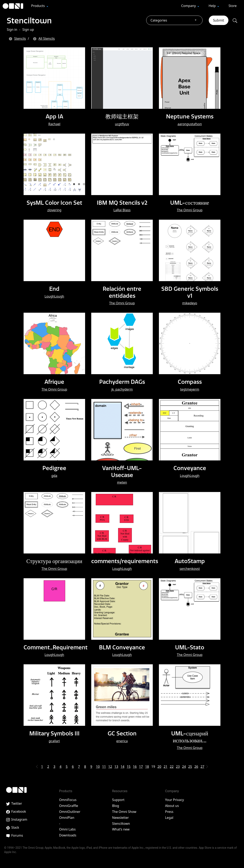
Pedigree (54, 468)
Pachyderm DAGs (122, 382)
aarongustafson (190, 124)
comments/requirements (125, 561)
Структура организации (54, 561)
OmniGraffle (69, 806)
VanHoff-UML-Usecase (122, 471)
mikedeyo (190, 303)
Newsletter (120, 817)
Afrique (54, 382)
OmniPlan (67, 817)
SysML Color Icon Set (54, 203)
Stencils (20, 39)
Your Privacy (174, 800)
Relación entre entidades (122, 292)
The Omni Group (190, 210)
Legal (169, 817)
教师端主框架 (122, 116)
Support (118, 800)
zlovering (54, 210)
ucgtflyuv (122, 124)
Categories (159, 20)
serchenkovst (190, 568)
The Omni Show (124, 812)
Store (233, 6)
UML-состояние (190, 203)
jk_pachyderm (122, 389)
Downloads (68, 835)
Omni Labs (67, 829)
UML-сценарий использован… (190, 737)
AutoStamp (190, 561)
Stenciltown (30, 20)
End (54, 289)
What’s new (121, 829)
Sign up (28, 30)
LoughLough (54, 296)
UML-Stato (190, 647)
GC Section (122, 733)
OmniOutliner (70, 812)
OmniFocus (68, 800)
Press (169, 812)
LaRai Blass (122, 210)
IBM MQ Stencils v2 (122, 203)
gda (54, 475)
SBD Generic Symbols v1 (190, 292)
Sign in (12, 30)
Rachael (54, 124)
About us (172, 806)
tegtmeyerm (190, 389)
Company (189, 6)
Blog (116, 806)
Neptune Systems (190, 116)
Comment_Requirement (56, 647)
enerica (122, 741)
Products (38, 6)
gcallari (54, 741)
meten (122, 482)
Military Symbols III (54, 733)
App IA (54, 116)
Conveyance (190, 468)
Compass (190, 382)
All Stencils (47, 39)
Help (213, 6)
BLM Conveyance (122, 647)
